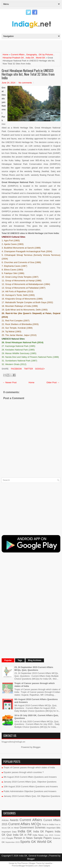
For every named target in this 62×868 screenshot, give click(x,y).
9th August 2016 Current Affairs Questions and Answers (30, 777)
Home (6, 55)
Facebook (16, 369)
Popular (8, 660)
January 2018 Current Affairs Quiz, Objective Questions (30, 782)
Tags (20, 660)
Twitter (28, 369)
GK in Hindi (13, 828)
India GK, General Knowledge (33, 856)
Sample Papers (43, 838)
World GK (41, 58)
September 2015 (12, 842)
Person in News (23, 838)
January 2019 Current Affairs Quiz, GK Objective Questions (32, 796)
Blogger (37, 747)
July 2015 (49, 835)
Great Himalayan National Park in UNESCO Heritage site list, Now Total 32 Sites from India (28, 74)
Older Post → (53, 382)
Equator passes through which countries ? (24, 772)
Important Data (9, 832)
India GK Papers (43, 832)
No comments (25, 83)
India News (38, 835)
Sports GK (28, 842)
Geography (32, 55)
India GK (30, 58)
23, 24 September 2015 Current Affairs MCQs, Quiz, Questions (34, 669)
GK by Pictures (46, 55)
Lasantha (48, 863)
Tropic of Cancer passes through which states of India (29, 767)
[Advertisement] (32, 46)
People (10, 838)
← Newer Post (10, 382)
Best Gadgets (45, 866)
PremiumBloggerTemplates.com (25, 866)
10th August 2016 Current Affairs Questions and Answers (31, 787)
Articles (5, 820)
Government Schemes (33, 828)
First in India (48, 824)
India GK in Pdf (22, 835)
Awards (14, 820)
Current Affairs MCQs (24, 824)
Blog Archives (35, 660)
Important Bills (53, 828)
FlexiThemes (23, 863)
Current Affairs (18, 55)
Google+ (40, 369)
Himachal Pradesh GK (13, 58)
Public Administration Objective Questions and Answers (30, 791)
